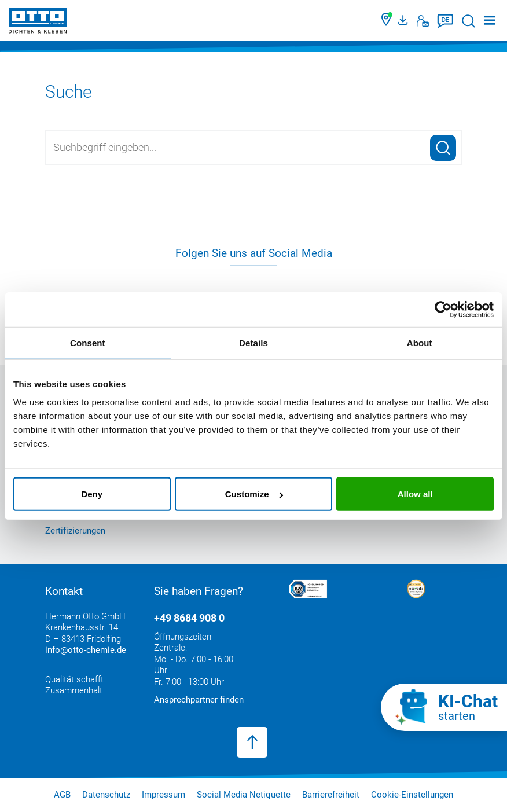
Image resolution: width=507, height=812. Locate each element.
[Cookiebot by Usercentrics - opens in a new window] (443, 309)
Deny (92, 494)
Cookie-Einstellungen (412, 795)
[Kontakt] (423, 21)
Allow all (415, 494)
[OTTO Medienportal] (405, 21)
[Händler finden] (387, 21)
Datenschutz (106, 795)
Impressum (164, 795)
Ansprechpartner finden (199, 700)
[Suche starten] (469, 21)
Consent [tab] (88, 342)
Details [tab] (253, 342)
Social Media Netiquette (244, 795)
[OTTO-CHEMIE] (38, 23)
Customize (254, 494)
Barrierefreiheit (331, 795)
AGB (62, 795)
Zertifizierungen (75, 531)
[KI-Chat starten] (444, 707)
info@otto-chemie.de (86, 650)
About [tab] (420, 342)
